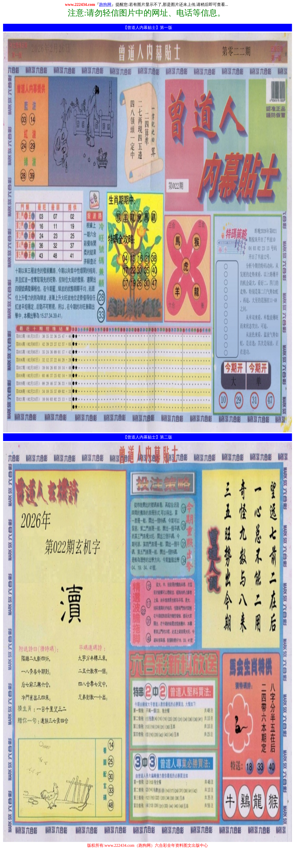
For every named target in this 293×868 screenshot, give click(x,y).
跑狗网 (105, 4)
